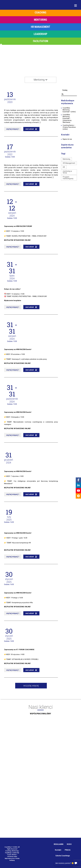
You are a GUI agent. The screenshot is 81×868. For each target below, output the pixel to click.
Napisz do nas (67, 139)
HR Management (69, 163)
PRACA (68, 850)
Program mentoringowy (68, 178)
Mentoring (66, 159)
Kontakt (58, 850)
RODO (69, 844)
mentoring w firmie (67, 172)
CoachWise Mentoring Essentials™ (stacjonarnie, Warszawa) (67, 118)
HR (64, 167)
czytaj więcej (13, 129)
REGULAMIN (59, 844)
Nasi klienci (40, 710)
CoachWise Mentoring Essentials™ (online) (69, 110)
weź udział (31, 129)
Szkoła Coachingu (63, 856)
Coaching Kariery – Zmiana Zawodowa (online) (69, 127)
